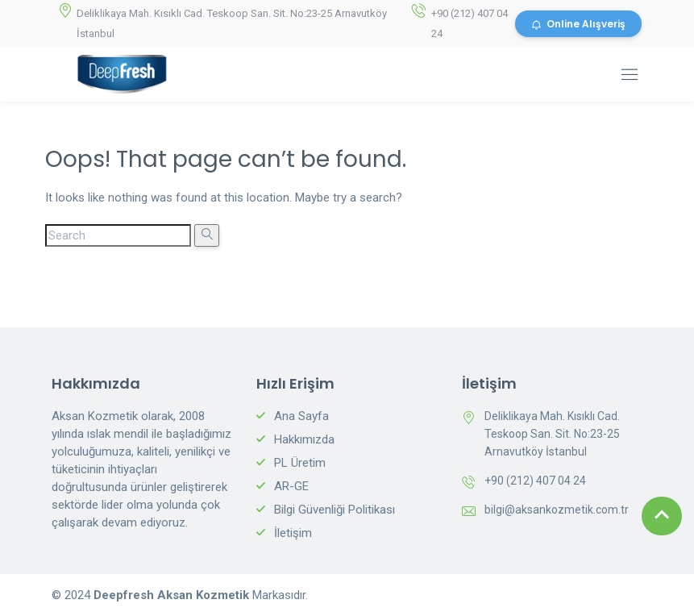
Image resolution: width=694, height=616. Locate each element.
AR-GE (291, 486)
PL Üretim (300, 463)
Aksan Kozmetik (205, 595)
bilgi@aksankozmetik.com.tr (557, 510)
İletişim (293, 533)
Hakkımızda (304, 439)
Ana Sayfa (301, 416)
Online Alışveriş (578, 24)
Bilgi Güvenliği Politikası (335, 510)
